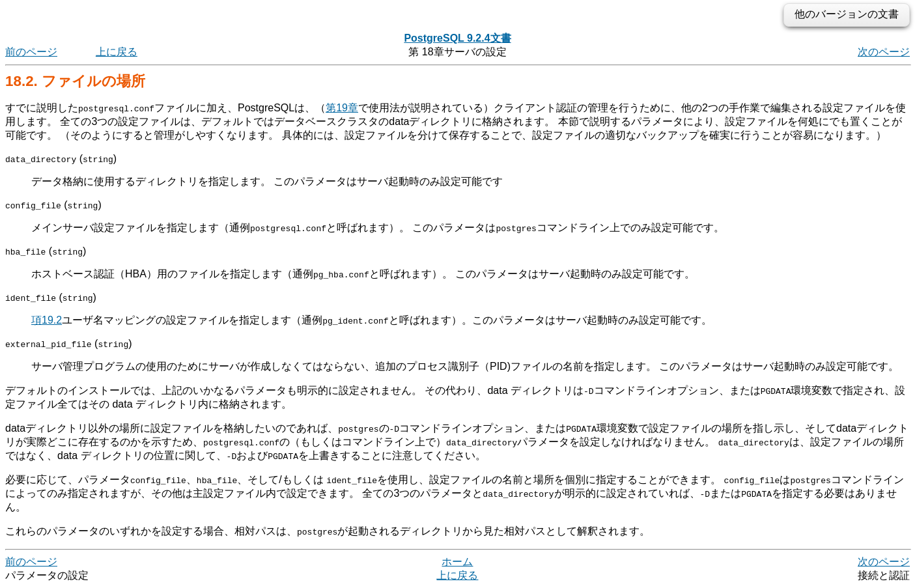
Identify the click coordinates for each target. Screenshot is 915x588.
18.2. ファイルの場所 (75, 81)
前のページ (31, 52)
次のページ (884, 52)
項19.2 (47, 320)
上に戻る (117, 52)
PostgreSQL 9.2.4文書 (457, 38)
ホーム (457, 562)
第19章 (342, 108)
